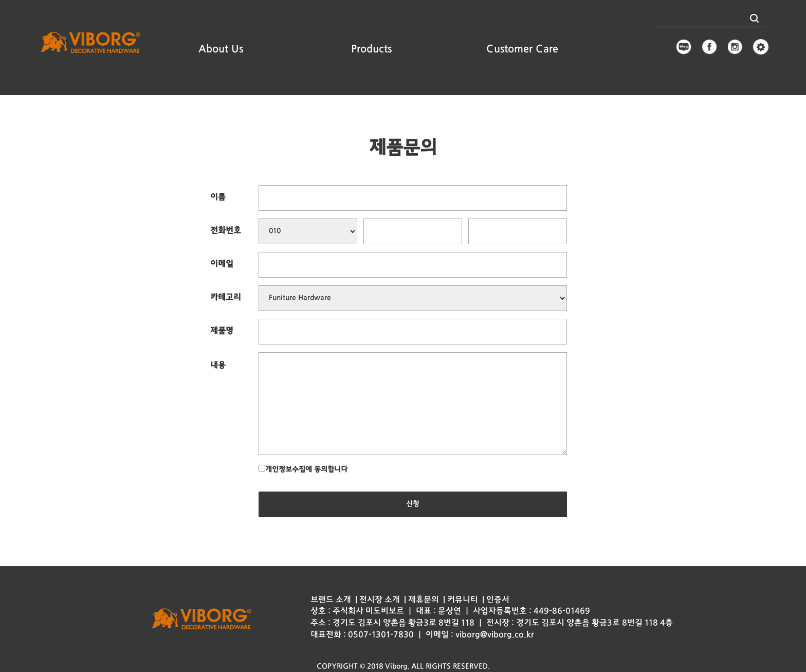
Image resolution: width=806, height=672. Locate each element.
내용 (218, 366)
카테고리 (226, 298)
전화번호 (226, 231)
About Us (221, 49)
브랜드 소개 (331, 600)
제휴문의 (424, 600)
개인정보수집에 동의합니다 (303, 469)
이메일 (222, 264)
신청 (413, 504)
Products (371, 49)
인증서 (498, 600)
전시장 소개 (380, 600)
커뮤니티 (463, 600)
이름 (218, 197)
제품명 (222, 331)
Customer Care (522, 49)
